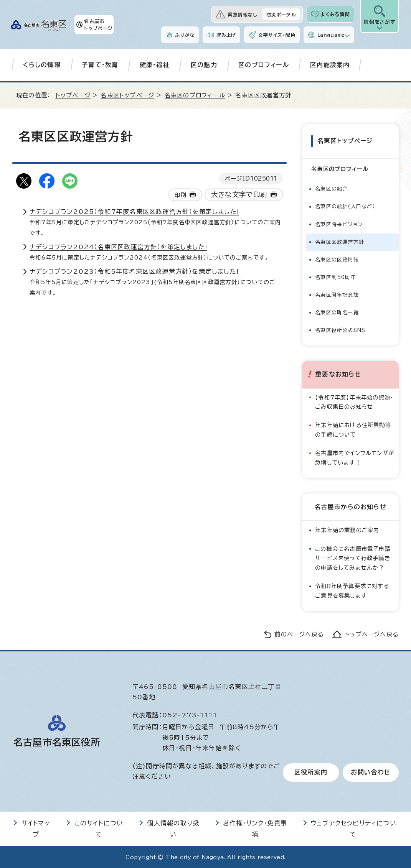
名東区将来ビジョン (339, 224)
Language (331, 35)
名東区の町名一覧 (337, 312)
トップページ (73, 95)
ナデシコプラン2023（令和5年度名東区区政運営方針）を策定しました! (134, 271)
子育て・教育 (100, 65)
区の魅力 (204, 65)
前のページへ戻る (299, 634)
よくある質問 (335, 14)
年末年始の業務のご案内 (347, 530)
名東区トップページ (127, 95)
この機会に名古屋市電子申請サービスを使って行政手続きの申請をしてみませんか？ (353, 557)
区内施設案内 (330, 65)
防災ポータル (281, 15)
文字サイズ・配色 (277, 35)
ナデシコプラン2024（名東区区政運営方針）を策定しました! (118, 247)
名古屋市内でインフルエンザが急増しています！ (355, 457)
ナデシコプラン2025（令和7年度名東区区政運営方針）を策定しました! (134, 212)
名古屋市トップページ (98, 25)
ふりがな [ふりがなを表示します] (185, 35)
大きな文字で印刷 (239, 195)
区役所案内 (311, 772)
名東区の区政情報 (337, 259)
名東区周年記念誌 (337, 294)
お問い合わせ (371, 772)
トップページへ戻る (372, 634)
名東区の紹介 (331, 188)
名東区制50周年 (336, 277)
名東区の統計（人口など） (345, 206)
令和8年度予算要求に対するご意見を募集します (352, 590)
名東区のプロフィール (195, 95)
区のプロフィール (264, 65)
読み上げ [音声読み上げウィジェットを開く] (226, 35)
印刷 (180, 195)
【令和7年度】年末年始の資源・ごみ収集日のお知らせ (354, 401)
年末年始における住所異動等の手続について (353, 429)
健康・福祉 (155, 65)
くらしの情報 (42, 65)
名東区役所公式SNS (340, 330)
